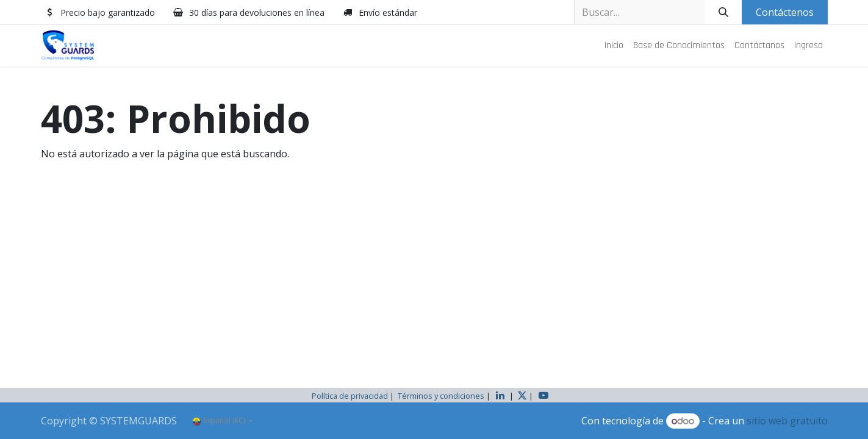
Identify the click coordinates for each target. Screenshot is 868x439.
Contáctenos (785, 12)
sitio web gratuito (787, 421)
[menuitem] (614, 46)
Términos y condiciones (441, 396)
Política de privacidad (350, 396)
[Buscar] (723, 12)
